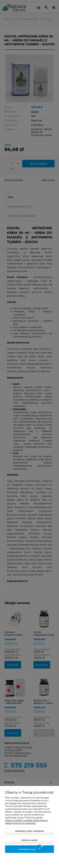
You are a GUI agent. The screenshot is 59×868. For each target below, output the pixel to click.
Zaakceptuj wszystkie (30, 849)
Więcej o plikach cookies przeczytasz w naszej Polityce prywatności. (27, 822)
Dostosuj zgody (29, 840)
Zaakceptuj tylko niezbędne (30, 831)
